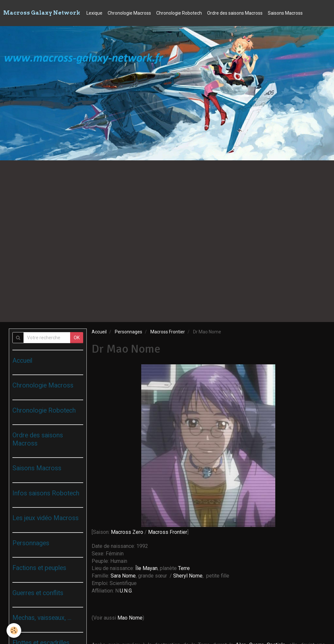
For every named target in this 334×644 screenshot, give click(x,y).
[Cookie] (14, 630)
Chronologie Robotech (179, 13)
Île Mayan (146, 568)
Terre (184, 568)
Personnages (129, 332)
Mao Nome (130, 618)
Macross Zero (127, 532)
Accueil (99, 332)
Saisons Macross (285, 13)
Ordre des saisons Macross (235, 13)
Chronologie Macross (129, 13)
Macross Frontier (168, 332)
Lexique (94, 13)
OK (77, 338)
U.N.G (126, 591)
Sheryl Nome (188, 576)
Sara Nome (123, 576)
